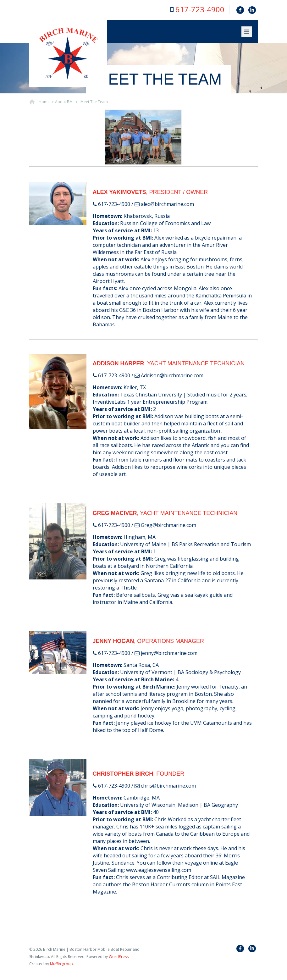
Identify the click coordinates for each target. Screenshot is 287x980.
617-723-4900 (200, 9)
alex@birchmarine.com (167, 204)
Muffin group (61, 964)
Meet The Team (94, 102)
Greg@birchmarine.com (168, 525)
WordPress (119, 957)
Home (44, 102)
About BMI (64, 102)
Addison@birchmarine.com (172, 375)
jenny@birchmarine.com (169, 653)
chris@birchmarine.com (168, 786)
